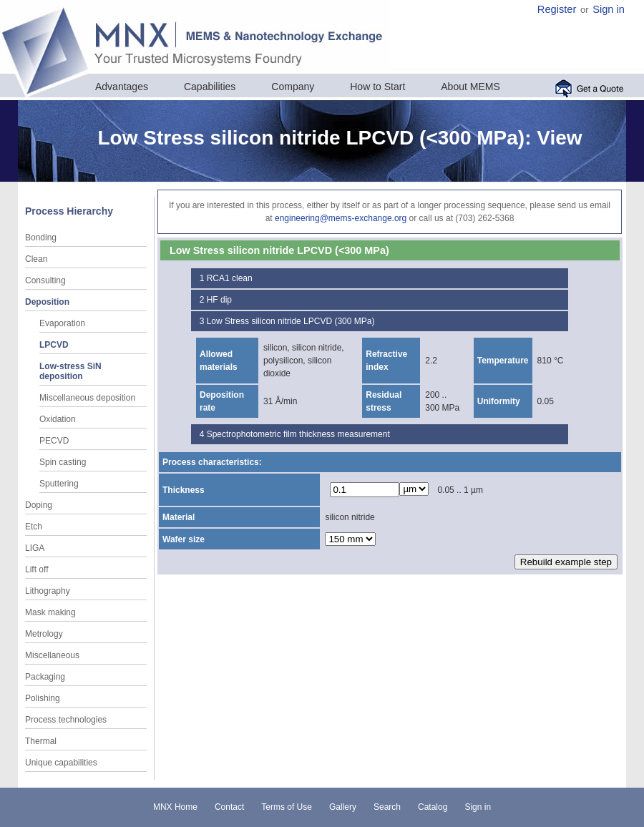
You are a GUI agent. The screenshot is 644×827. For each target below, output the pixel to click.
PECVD (54, 441)
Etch (34, 527)
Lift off (36, 569)
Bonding (41, 238)
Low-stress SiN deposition (70, 371)
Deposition (47, 302)
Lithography (48, 591)
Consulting (45, 280)
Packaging (45, 677)
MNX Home (175, 807)
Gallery (343, 807)
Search (387, 807)
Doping (39, 505)
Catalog (433, 807)
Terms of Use (287, 807)
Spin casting (63, 462)
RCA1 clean (230, 278)
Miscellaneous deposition (87, 398)
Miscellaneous (52, 655)
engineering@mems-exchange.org (341, 218)
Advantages (122, 87)
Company (293, 87)
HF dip (219, 300)
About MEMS (470, 87)
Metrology (44, 634)
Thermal (41, 741)
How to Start (377, 87)
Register (557, 9)
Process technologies (66, 720)
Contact (229, 807)
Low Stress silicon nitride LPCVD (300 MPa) (291, 321)
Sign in (609, 9)
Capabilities (210, 87)
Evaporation (62, 323)
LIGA (35, 548)
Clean (36, 259)
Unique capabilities (61, 763)
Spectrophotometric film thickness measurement (298, 434)
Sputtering (59, 484)
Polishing (43, 698)
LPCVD (54, 345)
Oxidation (58, 419)
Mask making (50, 612)
